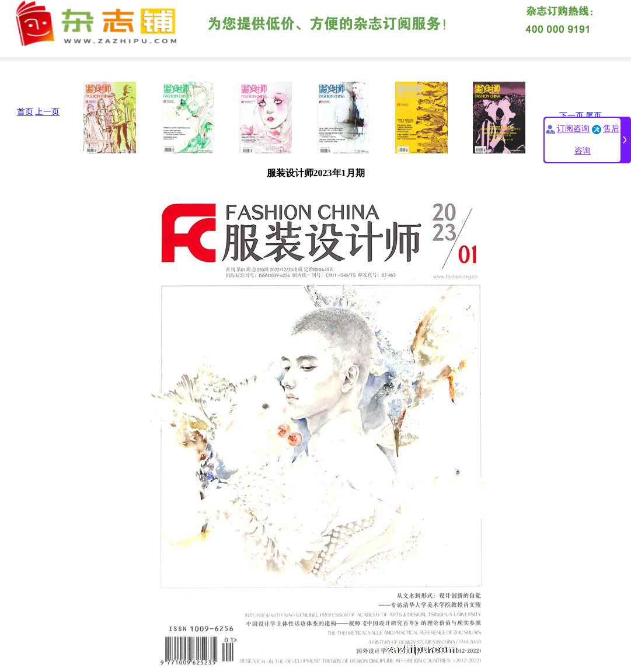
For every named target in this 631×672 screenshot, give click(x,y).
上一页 (47, 112)
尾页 (594, 116)
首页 (25, 112)
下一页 (571, 116)
